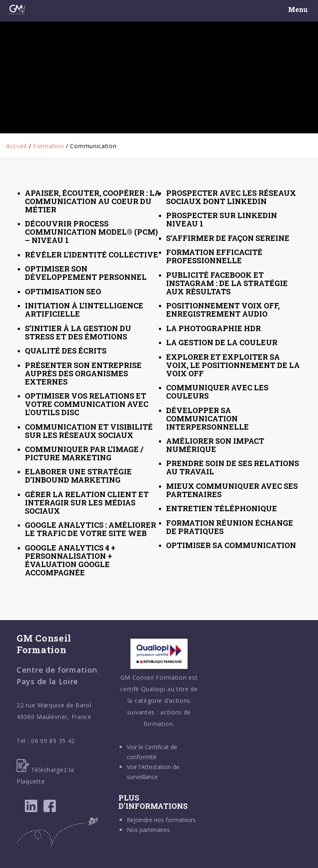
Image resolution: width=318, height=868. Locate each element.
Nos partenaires (148, 830)
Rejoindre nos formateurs (161, 820)
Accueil (17, 146)
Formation (48, 146)
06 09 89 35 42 (53, 741)
